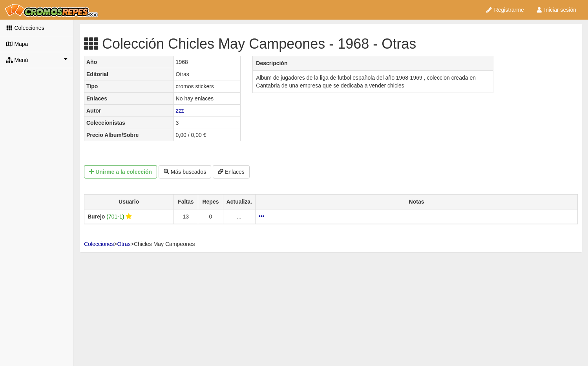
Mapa (17, 44)
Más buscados (185, 172)
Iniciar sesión (556, 10)
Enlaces (231, 172)
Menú (37, 60)
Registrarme (505, 10)
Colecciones (25, 28)
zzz (180, 111)
